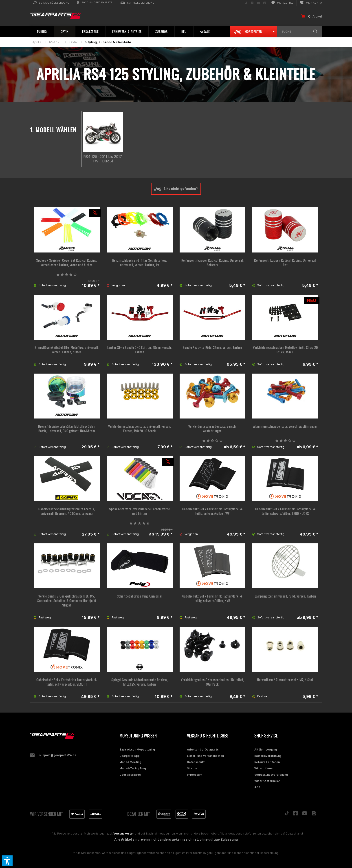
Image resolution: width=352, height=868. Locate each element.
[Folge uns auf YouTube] (258, 3)
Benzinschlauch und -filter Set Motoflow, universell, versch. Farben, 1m (140, 263)
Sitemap (193, 768)
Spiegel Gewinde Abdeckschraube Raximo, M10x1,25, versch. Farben (140, 682)
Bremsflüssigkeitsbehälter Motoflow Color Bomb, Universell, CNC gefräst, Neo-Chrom (67, 429)
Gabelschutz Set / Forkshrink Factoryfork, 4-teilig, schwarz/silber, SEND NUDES (285, 511)
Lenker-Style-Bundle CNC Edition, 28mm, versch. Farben (140, 350)
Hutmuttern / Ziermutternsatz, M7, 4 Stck (285, 680)
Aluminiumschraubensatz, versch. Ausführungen (285, 426)
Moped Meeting (130, 762)
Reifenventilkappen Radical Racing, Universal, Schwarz (213, 263)
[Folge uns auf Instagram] (265, 3)
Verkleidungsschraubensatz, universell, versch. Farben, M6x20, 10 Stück (140, 429)
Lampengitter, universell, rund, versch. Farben (285, 596)
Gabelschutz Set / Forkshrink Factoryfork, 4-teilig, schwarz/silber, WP (212, 511)
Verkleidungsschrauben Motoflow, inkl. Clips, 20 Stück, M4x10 (285, 350)
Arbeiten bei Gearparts (203, 750)
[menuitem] (51, 3)
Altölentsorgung (266, 750)
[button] (7, 861)
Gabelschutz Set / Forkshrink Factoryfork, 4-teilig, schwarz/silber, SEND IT (67, 682)
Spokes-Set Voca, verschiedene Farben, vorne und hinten (140, 511)
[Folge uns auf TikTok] (246, 3)
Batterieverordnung (268, 756)
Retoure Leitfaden (267, 762)
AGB (257, 787)
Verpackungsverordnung (271, 775)
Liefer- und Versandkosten (205, 756)
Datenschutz (196, 762)
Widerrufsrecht (265, 768)
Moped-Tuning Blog (133, 768)
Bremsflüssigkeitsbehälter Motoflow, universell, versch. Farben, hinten (67, 350)
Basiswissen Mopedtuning (137, 750)
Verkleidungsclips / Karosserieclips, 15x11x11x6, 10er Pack (212, 682)
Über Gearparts (130, 775)
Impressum (195, 775)
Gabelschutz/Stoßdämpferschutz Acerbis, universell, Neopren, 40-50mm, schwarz (67, 511)
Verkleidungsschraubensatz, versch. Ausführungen (212, 429)
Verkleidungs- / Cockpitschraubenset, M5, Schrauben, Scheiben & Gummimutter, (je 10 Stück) (67, 601)
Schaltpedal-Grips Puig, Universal (140, 596)
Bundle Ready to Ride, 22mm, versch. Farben (212, 348)
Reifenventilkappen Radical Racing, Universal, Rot (285, 263)
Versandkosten (124, 834)
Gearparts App (130, 756)
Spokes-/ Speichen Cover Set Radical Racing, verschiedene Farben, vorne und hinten (67, 263)
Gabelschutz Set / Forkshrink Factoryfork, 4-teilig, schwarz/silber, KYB (212, 598)
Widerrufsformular (267, 781)
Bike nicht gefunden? (176, 189)
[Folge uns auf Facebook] (252, 3)
